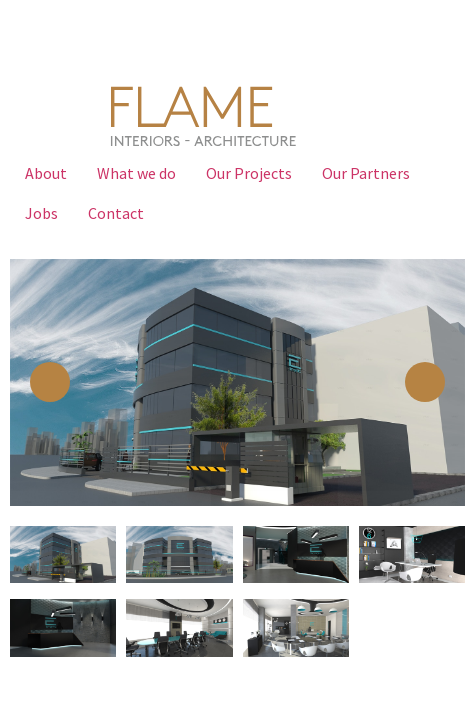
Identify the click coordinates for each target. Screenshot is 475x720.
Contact (116, 213)
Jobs (41, 213)
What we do (136, 173)
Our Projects (249, 173)
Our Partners (366, 173)
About (46, 173)
